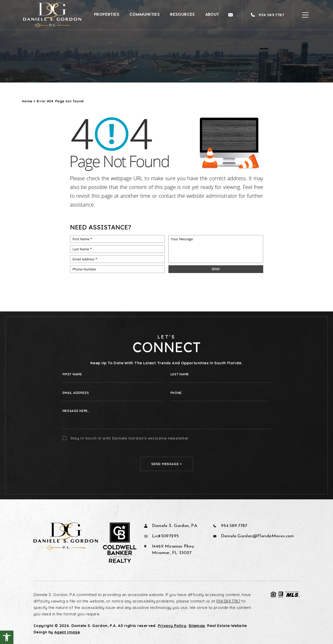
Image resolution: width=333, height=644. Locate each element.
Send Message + (166, 464)
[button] (7, 637)
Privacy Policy (172, 626)
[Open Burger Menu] (305, 15)
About (212, 15)
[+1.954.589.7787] (267, 15)
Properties (107, 15)
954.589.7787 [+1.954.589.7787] (234, 526)
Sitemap (197, 626)
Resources (182, 15)
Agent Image (67, 632)
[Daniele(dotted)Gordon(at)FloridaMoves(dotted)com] (230, 15)
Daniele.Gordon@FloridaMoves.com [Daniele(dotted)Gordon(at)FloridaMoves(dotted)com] (257, 536)
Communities (145, 15)
